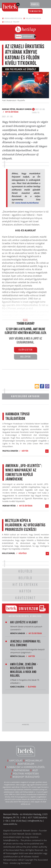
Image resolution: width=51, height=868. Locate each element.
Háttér (25, 451)
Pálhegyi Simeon (24, 109)
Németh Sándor (18, 633)
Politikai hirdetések (26, 774)
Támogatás (36, 11)
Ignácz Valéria (17, 687)
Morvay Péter (9, 506)
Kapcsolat (16, 761)
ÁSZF (35, 770)
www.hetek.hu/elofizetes (27, 203)
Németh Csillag (17, 656)
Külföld (23, 553)
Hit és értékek (12, 112)
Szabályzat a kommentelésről (26, 767)
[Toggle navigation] (45, 5)
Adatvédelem (26, 764)
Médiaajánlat (34, 761)
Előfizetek (26, 350)
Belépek (26, 357)
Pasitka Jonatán (10, 451)
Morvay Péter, (9, 109)
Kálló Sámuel (9, 553)
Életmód (32, 687)
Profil (35, 4)
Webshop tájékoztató (26, 777)
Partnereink (22, 770)
